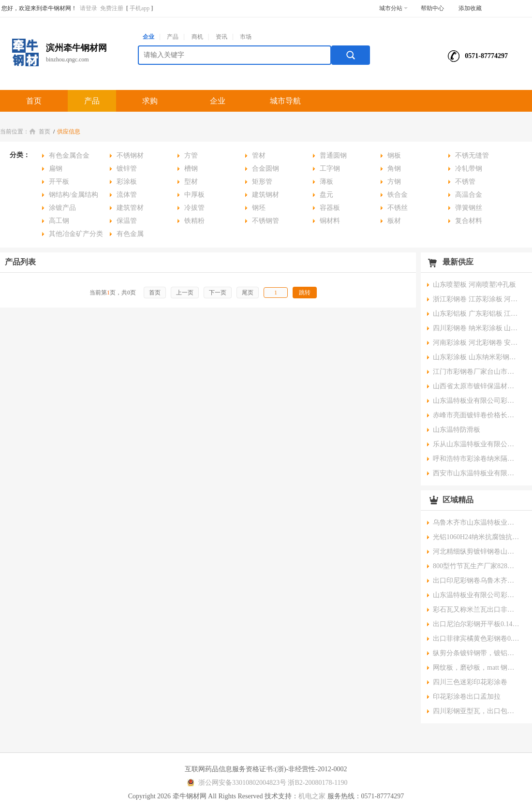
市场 (246, 37)
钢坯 (259, 208)
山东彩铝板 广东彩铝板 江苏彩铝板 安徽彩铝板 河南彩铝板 (476, 314)
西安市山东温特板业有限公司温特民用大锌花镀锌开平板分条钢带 (476, 473)
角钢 (394, 169)
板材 (394, 221)
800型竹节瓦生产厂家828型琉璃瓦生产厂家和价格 (476, 566)
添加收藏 (470, 8)
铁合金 (398, 195)
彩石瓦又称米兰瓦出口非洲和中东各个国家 (476, 610)
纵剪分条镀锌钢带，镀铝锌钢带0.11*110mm (476, 653)
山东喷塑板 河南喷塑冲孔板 (474, 285)
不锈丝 (398, 208)
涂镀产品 (62, 208)
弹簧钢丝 (469, 208)
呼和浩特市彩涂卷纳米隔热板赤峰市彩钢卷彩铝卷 (476, 459)
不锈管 (465, 182)
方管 (191, 155)
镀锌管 (127, 169)
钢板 (394, 155)
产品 (173, 37)
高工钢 (59, 221)
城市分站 (393, 8)
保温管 (127, 221)
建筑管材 (130, 208)
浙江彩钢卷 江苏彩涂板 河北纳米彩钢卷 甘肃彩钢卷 (476, 299)
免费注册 (112, 8)
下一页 (218, 293)
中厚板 (194, 195)
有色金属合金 (69, 155)
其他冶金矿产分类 (76, 234)
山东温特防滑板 (457, 430)
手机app (140, 8)
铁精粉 (194, 221)
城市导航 (285, 101)
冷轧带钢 (469, 169)
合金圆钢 (266, 169)
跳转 (305, 293)
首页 (34, 101)
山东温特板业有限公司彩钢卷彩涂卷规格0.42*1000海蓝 (476, 595)
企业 (148, 37)
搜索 (351, 55)
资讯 (222, 37)
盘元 (326, 195)
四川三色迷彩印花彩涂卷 (470, 682)
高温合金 (469, 195)
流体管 (127, 195)
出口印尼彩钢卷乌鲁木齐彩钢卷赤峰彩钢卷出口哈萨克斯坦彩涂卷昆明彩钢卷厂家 (476, 580)
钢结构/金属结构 (74, 195)
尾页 (248, 293)
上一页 (185, 293)
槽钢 (191, 169)
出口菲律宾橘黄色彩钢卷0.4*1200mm (476, 639)
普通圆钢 (333, 155)
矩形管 (262, 182)
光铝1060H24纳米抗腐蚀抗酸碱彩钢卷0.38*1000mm (476, 537)
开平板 (59, 182)
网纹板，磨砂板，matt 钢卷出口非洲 (476, 668)
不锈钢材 (130, 155)
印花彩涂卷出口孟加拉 (467, 697)
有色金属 (130, 234)
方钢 (394, 182)
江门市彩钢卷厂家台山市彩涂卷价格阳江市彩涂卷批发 (476, 372)
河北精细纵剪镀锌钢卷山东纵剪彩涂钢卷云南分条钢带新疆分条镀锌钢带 (476, 551)
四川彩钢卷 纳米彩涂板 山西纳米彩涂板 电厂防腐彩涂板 (476, 328)
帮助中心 (432, 8)
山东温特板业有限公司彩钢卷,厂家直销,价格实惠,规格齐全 (476, 401)
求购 (150, 101)
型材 (191, 182)
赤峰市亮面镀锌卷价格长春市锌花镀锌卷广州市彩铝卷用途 (476, 415)
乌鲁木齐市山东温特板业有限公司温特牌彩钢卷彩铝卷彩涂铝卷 (476, 522)
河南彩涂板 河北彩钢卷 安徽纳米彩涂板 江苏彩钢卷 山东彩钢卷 (476, 343)
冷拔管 (194, 208)
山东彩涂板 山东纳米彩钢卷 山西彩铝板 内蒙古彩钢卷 (476, 357)
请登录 (89, 8)
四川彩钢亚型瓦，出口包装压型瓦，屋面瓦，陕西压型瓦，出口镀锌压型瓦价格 (476, 711)
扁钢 (56, 169)
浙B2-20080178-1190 (318, 783)
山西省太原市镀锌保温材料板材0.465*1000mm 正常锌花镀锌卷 (476, 386)
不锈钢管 (266, 221)
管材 (259, 155)
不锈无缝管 (472, 155)
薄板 (326, 182)
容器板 (330, 208)
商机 (197, 37)
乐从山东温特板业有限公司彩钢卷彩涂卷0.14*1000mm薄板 (476, 444)
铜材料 (330, 221)
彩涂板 (127, 182)
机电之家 (312, 796)
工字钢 (330, 169)
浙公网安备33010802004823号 (235, 783)
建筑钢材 (266, 195)
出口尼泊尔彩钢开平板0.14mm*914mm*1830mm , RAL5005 (476, 624)
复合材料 (469, 221)
